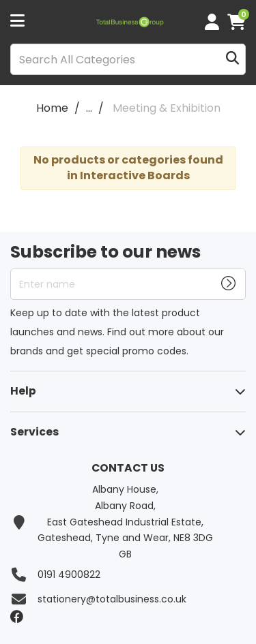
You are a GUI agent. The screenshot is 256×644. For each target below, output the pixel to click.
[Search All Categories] (128, 59)
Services (34, 432)
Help (23, 391)
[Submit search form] (232, 60)
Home (52, 108)
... (89, 108)
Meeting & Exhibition (167, 108)
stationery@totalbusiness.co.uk (112, 599)
